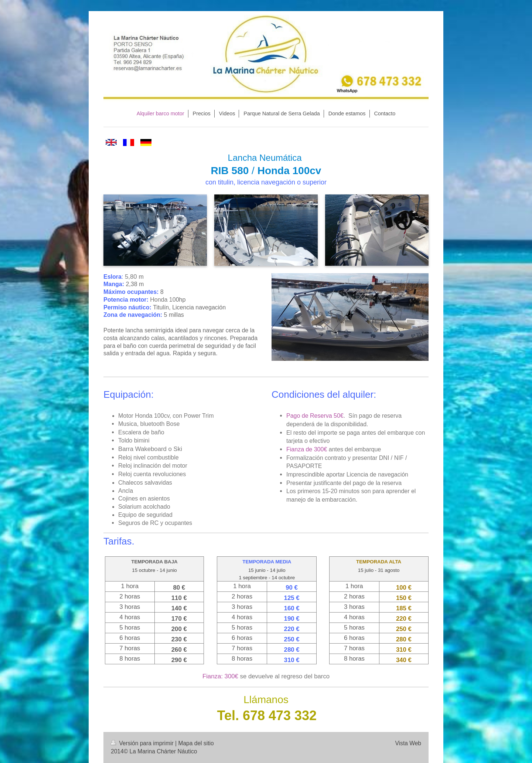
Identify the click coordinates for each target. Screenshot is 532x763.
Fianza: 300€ (220, 676)
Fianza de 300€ (307, 449)
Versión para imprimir (143, 743)
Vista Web (408, 743)
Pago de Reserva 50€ (315, 416)
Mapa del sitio (196, 743)
